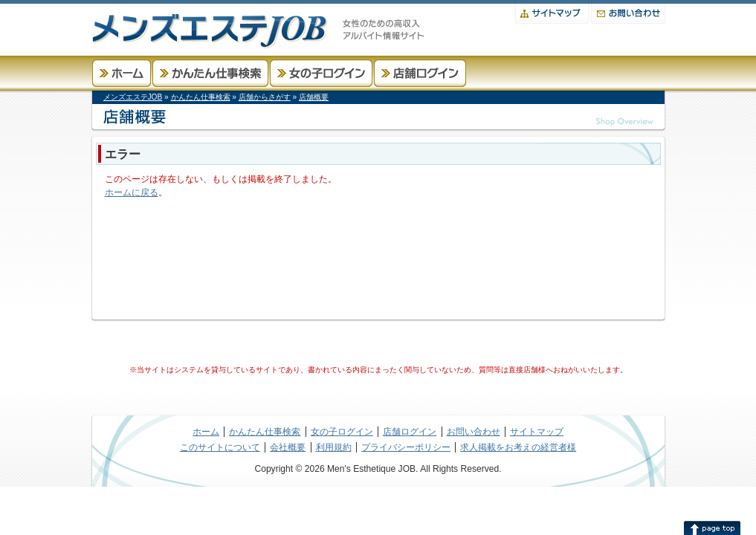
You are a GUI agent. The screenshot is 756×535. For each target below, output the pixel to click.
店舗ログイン (420, 73)
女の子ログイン (321, 73)
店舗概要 (314, 97)
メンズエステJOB (133, 97)
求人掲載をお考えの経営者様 (518, 447)
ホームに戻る (132, 192)
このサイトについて (220, 447)
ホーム (122, 73)
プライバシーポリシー (406, 447)
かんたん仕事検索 (210, 73)
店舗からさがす (265, 97)
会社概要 (288, 447)
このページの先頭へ (712, 528)
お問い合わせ (628, 12)
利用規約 (334, 447)
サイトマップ (552, 12)
